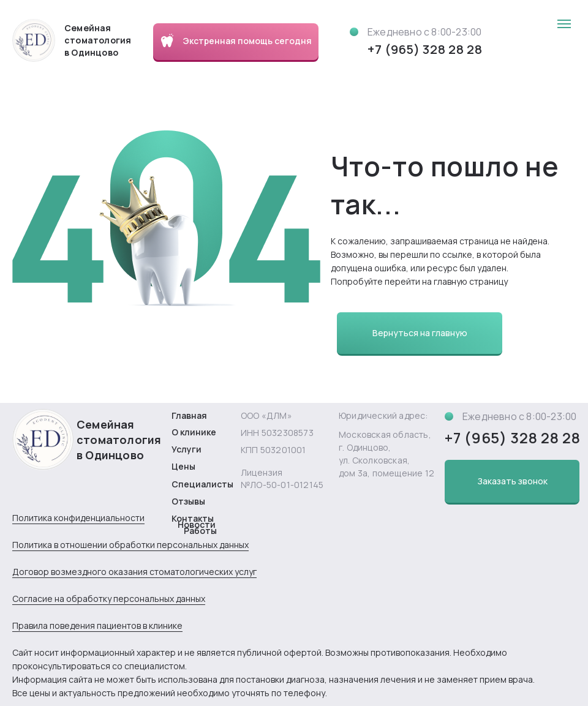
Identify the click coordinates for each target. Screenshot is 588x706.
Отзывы (188, 501)
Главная (189, 415)
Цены (183, 466)
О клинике (194, 432)
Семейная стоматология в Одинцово (119, 440)
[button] (512, 481)
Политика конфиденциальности (78, 518)
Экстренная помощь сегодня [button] (247, 41)
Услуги (187, 449)
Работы (200, 531)
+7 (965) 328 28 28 (425, 49)
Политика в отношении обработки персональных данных (130, 545)
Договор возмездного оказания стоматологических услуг (134, 572)
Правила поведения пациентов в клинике (97, 625)
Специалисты (202, 484)
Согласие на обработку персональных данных (109, 599)
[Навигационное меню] (564, 24)
